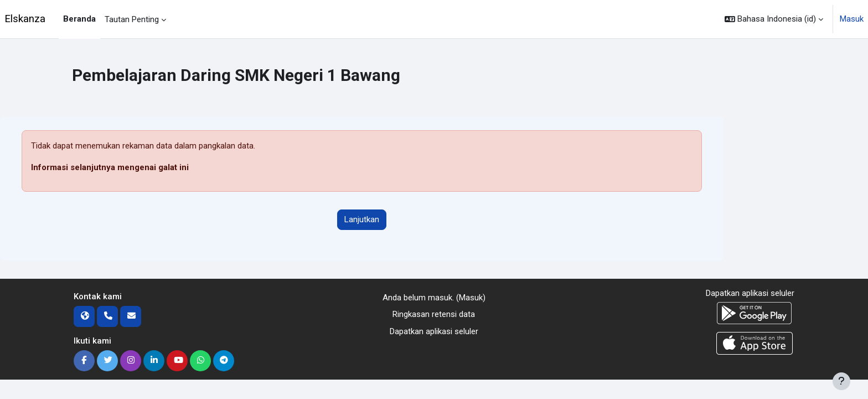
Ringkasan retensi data (434, 314)
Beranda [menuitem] (79, 19)
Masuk (852, 19)
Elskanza (25, 19)
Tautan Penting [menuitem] (132, 19)
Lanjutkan (362, 219)
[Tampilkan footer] (841, 381)
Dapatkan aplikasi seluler (434, 331)
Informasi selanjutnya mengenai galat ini (110, 167)
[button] (774, 19)
